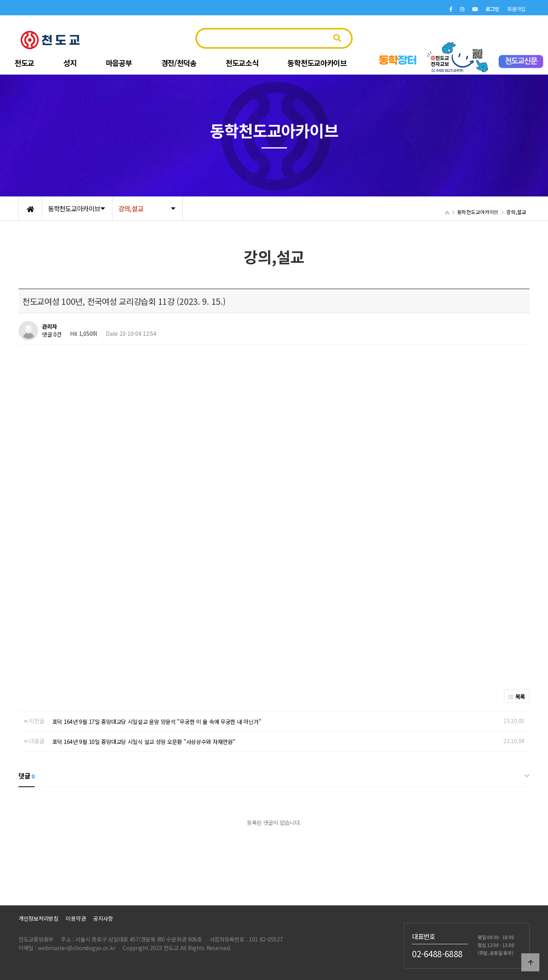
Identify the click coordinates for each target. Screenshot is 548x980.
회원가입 (516, 9)
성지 (70, 63)
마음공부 (119, 63)
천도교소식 (242, 63)
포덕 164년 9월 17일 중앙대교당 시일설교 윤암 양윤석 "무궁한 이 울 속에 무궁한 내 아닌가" (157, 722)
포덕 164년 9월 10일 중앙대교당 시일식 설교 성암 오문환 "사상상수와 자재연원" (144, 742)
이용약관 (76, 918)
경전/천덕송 (179, 63)
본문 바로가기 (0, 0)
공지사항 (103, 918)
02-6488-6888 (437, 953)
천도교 (24, 63)
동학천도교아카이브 (317, 63)
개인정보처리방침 (39, 918)
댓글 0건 (52, 334)
